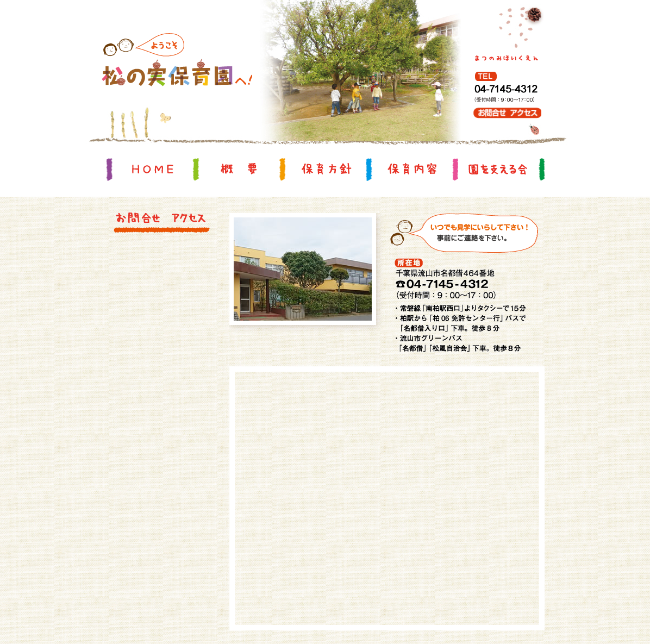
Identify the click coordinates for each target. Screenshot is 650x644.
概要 (239, 169)
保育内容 (412, 169)
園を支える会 (498, 169)
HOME (153, 169)
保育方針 (326, 169)
